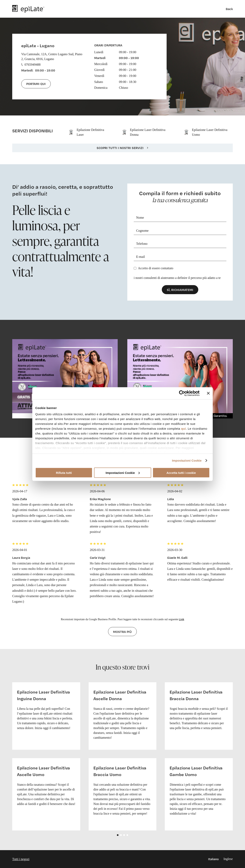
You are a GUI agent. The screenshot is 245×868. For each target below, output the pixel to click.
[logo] (28, 9)
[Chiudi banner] (208, 393)
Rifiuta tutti (64, 473)
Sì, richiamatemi (180, 290)
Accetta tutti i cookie (181, 473)
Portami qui (36, 84)
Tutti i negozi (21, 859)
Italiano (213, 859)
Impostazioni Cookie (187, 461)
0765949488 (31, 65)
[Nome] (180, 218)
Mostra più (122, 632)
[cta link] (65, 379)
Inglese (228, 859)
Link (181, 619)
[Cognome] (180, 231)
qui (183, 429)
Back (229, 9)
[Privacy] (135, 268)
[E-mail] (180, 257)
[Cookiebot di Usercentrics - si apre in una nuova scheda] (182, 393)
